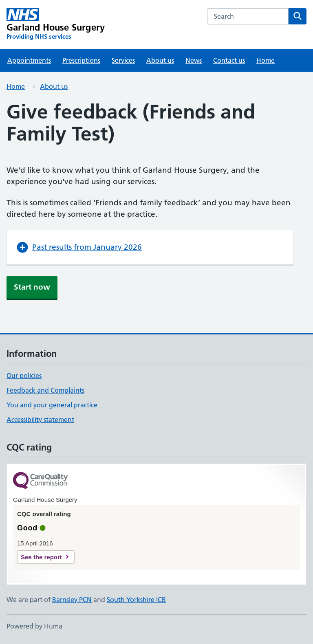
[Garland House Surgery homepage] (56, 24)
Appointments (29, 60)
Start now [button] (32, 287)
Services (123, 60)
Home (266, 60)
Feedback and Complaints (45, 390)
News (194, 60)
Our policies (24, 376)
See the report (41, 557)
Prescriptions (81, 60)
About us (160, 60)
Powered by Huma (34, 626)
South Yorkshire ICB (136, 600)
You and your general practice (52, 405)
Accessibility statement (40, 420)
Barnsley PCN (72, 600)
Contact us (229, 60)
